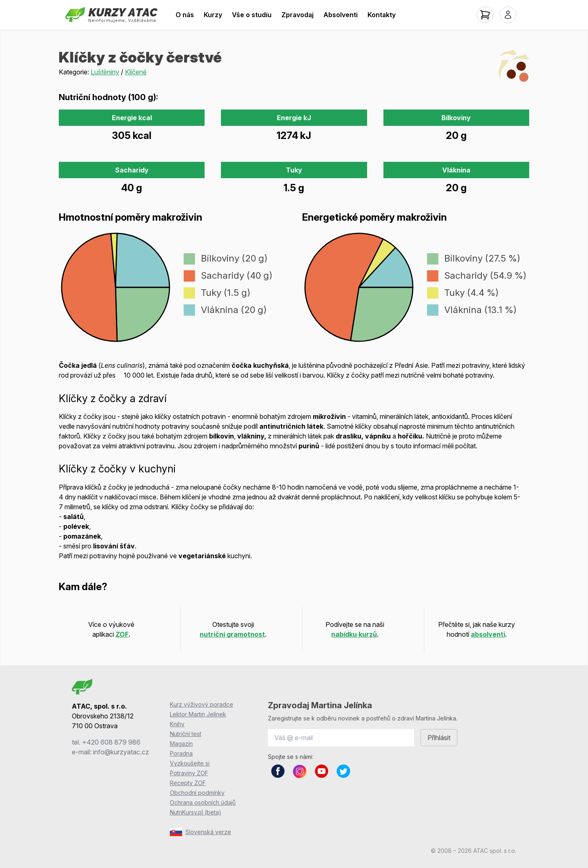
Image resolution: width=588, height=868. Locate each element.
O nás (185, 15)
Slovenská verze (200, 832)
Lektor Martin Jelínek (198, 714)
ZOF (122, 634)
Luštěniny (105, 72)
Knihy (177, 724)
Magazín (181, 744)
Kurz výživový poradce (202, 704)
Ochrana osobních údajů (203, 802)
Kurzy (213, 15)
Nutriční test (186, 734)
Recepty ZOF (188, 783)
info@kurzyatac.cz (121, 752)
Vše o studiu (252, 15)
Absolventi (341, 15)
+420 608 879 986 (111, 742)
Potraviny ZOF (189, 773)
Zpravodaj (297, 15)
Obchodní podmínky (197, 793)
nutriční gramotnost (232, 634)
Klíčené (136, 72)
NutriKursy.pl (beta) (196, 812)
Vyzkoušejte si (190, 763)
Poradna (181, 753)
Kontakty (382, 15)
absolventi (488, 634)
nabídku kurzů (354, 634)
